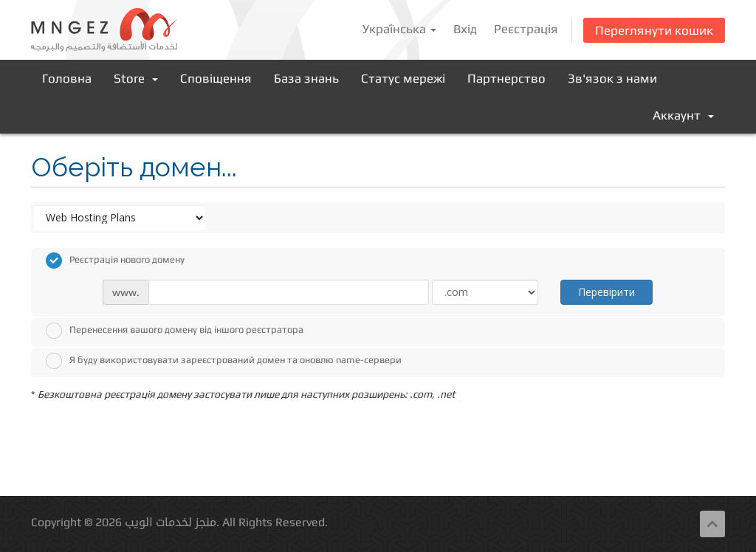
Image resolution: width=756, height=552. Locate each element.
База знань (306, 78)
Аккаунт (683, 115)
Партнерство (506, 78)
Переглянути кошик (654, 30)
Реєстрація (526, 29)
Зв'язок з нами (612, 78)
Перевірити (606, 292)
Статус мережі (403, 78)
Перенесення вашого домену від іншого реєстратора (175, 331)
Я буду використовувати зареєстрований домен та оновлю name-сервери (224, 361)
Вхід (465, 29)
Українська (399, 29)
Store (136, 78)
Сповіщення (216, 78)
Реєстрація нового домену (115, 261)
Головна (67, 78)
